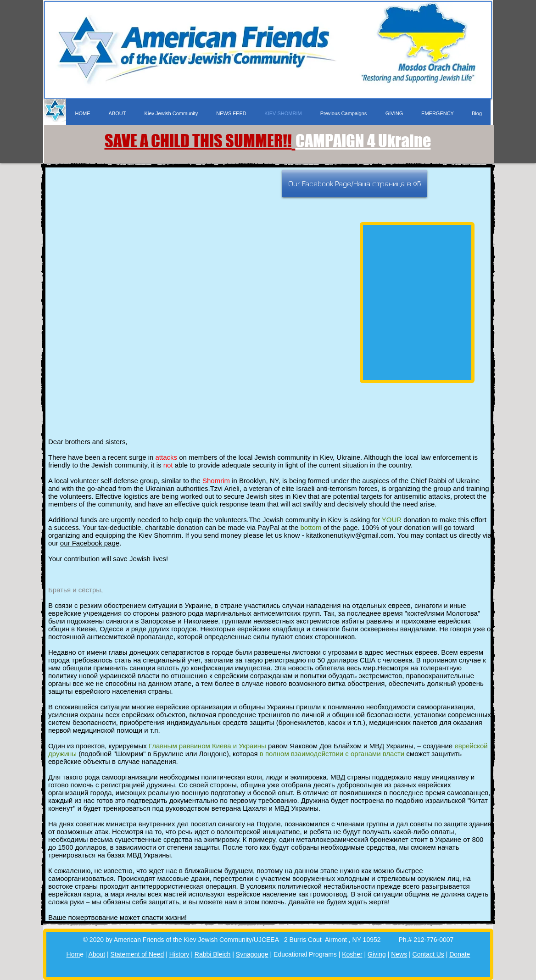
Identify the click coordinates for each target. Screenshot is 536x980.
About (97, 954)
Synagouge (252, 954)
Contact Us (428, 954)
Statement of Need (137, 954)
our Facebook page (90, 543)
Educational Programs (305, 954)
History (179, 954)
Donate (460, 954)
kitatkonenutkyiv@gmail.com (350, 535)
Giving (377, 954)
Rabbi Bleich (213, 954)
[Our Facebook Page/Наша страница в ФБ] (355, 184)
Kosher (352, 954)
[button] (343, 113)
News (399, 954)
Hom (73, 954)
